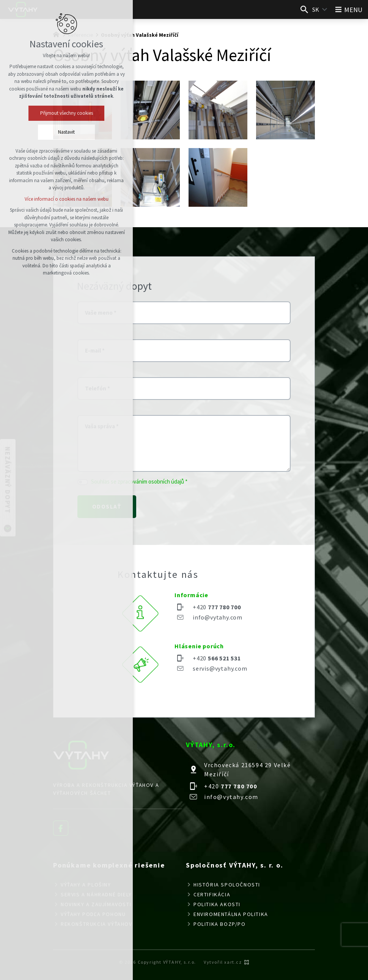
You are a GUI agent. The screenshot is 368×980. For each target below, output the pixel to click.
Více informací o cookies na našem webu (67, 199)
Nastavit (66, 132)
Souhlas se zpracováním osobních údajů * (139, 481)
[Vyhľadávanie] (304, 9)
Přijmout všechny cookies (67, 113)
